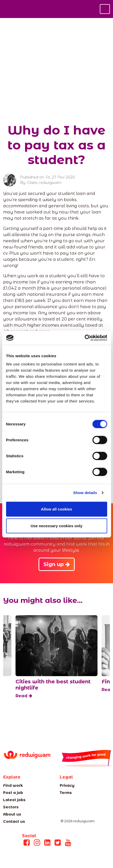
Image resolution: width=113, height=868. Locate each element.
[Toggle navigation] (105, 9)
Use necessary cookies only (56, 526)
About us (12, 814)
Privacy (67, 785)
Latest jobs (14, 800)
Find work (13, 785)
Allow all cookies (56, 509)
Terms (66, 793)
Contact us (14, 821)
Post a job (13, 793)
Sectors (11, 807)
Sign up (57, 564)
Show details (85, 493)
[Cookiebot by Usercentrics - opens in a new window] (84, 338)
